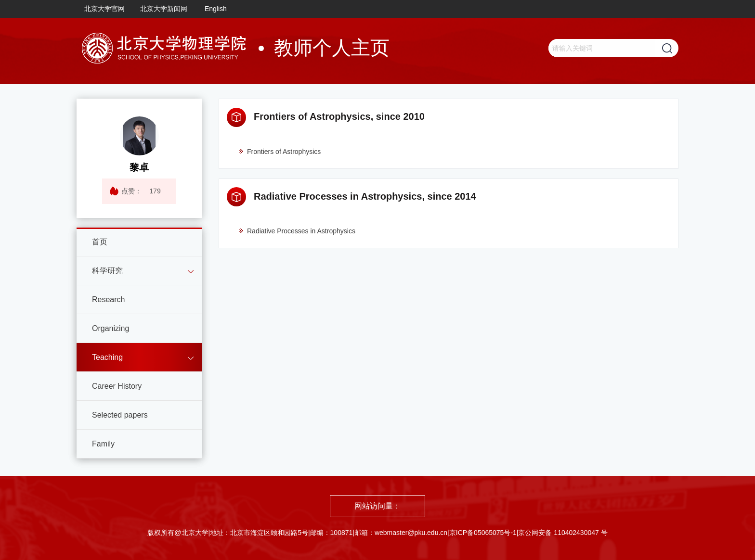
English (216, 9)
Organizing (111, 328)
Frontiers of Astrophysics (280, 152)
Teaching (107, 357)
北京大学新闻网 (164, 9)
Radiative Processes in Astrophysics (297, 231)
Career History (117, 386)
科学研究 (107, 271)
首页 (100, 242)
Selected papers (120, 415)
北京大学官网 (104, 9)
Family (103, 444)
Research (108, 299)
